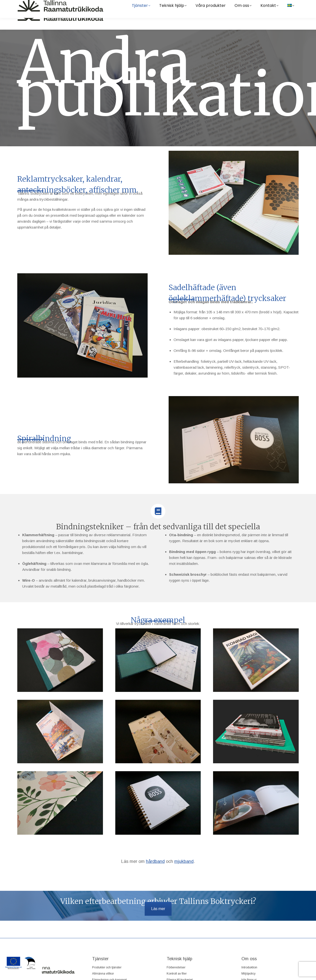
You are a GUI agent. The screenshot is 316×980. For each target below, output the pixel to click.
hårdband (155, 861)
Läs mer (158, 909)
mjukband (184, 861)
